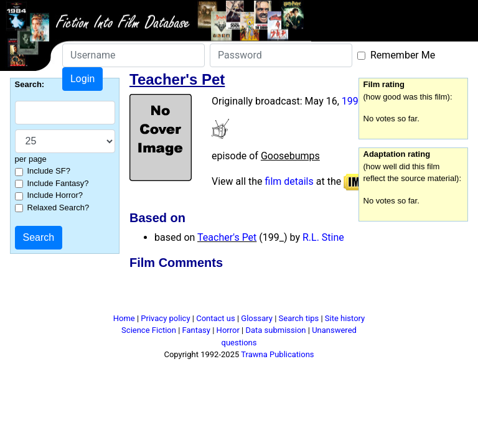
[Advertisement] (251, 294)
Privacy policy (165, 318)
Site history (345, 318)
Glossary (257, 318)
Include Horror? (55, 195)
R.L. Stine (323, 237)
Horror (228, 330)
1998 (353, 101)
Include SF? (49, 171)
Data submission (275, 330)
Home (124, 318)
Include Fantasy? (58, 183)
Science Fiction (149, 330)
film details (289, 181)
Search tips (299, 318)
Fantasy (196, 330)
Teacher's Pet (227, 237)
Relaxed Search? (59, 208)
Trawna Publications (277, 354)
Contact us (216, 318)
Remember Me (403, 55)
